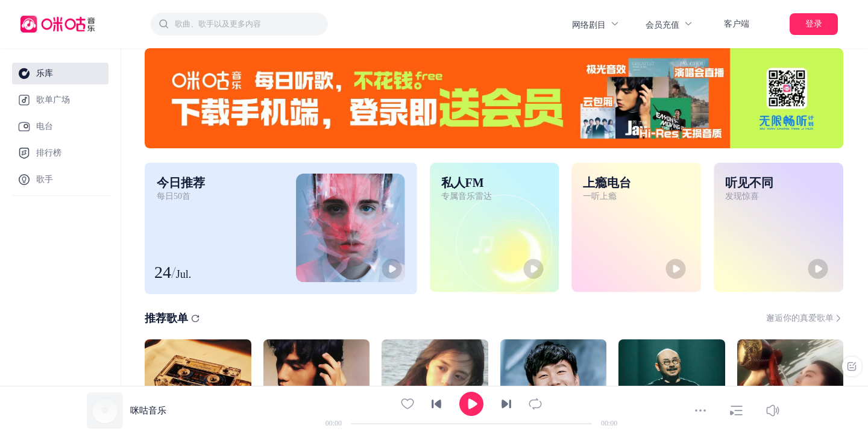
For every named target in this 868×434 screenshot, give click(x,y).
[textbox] (248, 24)
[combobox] (239, 24)
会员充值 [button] (669, 24)
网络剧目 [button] (596, 24)
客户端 (737, 24)
